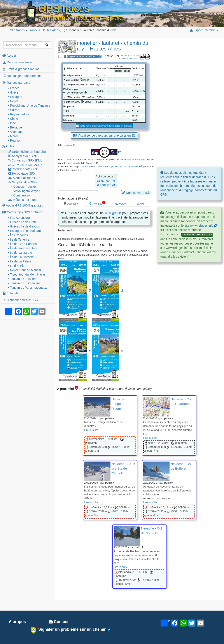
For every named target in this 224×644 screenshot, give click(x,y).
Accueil (9, 56)
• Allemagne (16, 132)
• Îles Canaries (18, 235)
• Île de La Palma (20, 261)
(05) (53, 30)
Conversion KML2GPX (25, 165)
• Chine (13, 119)
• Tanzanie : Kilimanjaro (24, 283)
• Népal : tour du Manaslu (25, 270)
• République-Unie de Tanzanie (29, 106)
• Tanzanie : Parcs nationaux (27, 288)
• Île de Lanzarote (20, 253)
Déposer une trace (17, 62)
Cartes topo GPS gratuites (22, 212)
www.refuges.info (202, 226)
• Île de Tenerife (19, 240)
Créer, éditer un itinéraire (27, 152)
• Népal (13, 101)
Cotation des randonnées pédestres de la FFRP (109, 167)
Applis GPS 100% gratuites (23, 205)
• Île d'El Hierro (18, 266)
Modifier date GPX (23, 169)
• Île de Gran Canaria (22, 244)
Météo (120, 204)
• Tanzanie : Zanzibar (22, 279)
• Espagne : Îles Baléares (25, 231)
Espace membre (204, 30)
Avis (141, 204)
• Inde (12, 123)
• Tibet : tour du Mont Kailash (28, 274)
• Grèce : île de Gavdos (24, 226)
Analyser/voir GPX (23, 156)
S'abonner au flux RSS (20, 300)
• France (14, 88)
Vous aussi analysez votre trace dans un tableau (104, 126)
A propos (17, 622)
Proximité (97, 203)
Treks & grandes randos (21, 69)
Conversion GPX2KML (25, 160)
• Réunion (15, 141)
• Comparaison (21, 195)
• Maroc (13, 136)
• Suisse (14, 110)
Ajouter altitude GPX (24, 178)
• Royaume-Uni (18, 114)
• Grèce (13, 92)
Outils (8, 146)
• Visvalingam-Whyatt (26, 191)
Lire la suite (91, 430)
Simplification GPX (23, 182)
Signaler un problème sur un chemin (69, 630)
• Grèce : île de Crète (22, 222)
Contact (59, 622)
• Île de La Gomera (21, 257)
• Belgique (15, 127)
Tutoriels (10, 293)
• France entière (19, 218)
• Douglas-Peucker (24, 187)
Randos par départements (22, 76)
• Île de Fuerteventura (23, 248)
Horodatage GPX (22, 174)
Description (72, 204)
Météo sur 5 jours (22, 200)
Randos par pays (16, 83)
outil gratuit (113, 213)
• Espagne (15, 97)
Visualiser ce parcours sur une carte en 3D (104, 135)
